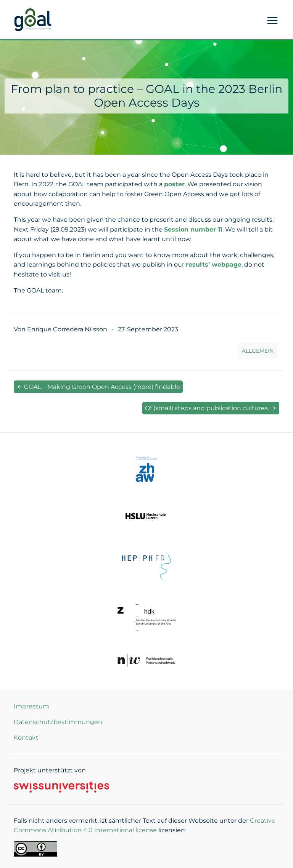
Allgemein (258, 351)
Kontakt (26, 738)
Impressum (31, 706)
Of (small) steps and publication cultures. (211, 408)
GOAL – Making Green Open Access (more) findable (98, 387)
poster (174, 184)
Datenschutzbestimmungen (58, 722)
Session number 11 (193, 229)
